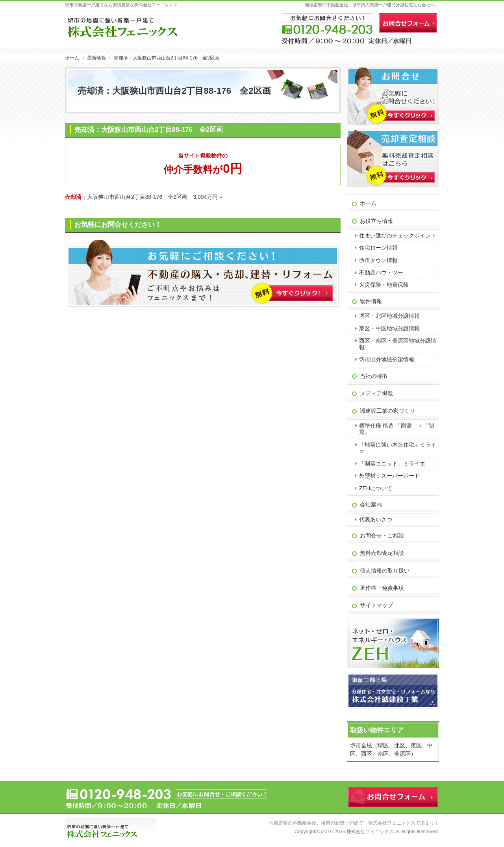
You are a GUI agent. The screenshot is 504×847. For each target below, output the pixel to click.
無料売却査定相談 (382, 553)
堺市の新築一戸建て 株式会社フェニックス (368, 823)
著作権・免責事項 (382, 588)
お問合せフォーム (408, 23)
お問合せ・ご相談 (382, 536)
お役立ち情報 (376, 221)
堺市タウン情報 (378, 260)
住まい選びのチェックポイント (398, 235)
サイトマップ (376, 605)
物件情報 (371, 301)
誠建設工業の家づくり (387, 411)
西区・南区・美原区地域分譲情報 (398, 344)
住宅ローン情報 (378, 248)
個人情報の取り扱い (385, 571)
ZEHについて (376, 488)
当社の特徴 (374, 376)
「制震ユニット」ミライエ (392, 463)
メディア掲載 (376, 393)
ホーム (368, 203)
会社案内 (371, 504)
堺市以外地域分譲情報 (387, 360)
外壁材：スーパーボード (389, 476)
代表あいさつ (376, 519)
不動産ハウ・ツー (381, 272)
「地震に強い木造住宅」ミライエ (398, 448)
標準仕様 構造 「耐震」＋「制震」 (397, 429)
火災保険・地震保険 (384, 285)
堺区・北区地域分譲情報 (389, 316)
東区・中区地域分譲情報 (389, 328)
